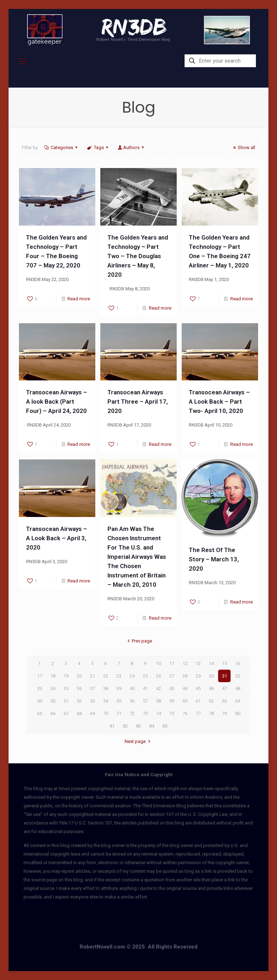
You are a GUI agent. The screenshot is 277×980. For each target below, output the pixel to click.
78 (211, 713)
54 (106, 701)
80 (238, 713)
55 (119, 701)
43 (172, 688)
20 (79, 676)
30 (211, 676)
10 (158, 663)
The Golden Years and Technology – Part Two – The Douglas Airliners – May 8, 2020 (138, 256)
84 (152, 726)
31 (225, 676)
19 (66, 676)
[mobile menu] (22, 61)
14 (211, 663)
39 (119, 688)
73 (145, 713)
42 (158, 688)
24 (132, 676)
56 (132, 701)
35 (66, 688)
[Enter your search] (220, 61)
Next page (138, 741)
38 (106, 688)
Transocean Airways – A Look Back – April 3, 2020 (57, 538)
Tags (98, 147)
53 (92, 701)
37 (92, 688)
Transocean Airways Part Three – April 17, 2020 (138, 402)
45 (198, 688)
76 (185, 713)
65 (40, 713)
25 (145, 676)
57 (145, 701)
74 (158, 713)
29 (198, 676)
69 (92, 713)
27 (172, 676)
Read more (79, 299)
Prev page (138, 641)
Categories (61, 147)
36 (79, 688)
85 (165, 726)
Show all (243, 147)
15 (225, 663)
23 (119, 676)
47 (225, 688)
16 (238, 663)
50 (53, 701)
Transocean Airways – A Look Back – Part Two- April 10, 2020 (219, 402)
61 (198, 701)
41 (145, 688)
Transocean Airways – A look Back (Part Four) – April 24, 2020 (57, 402)
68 (79, 713)
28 (185, 676)
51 (66, 701)
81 (112, 726)
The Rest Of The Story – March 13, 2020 (214, 559)
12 (185, 663)
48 (238, 688)
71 (119, 713)
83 (138, 726)
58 (158, 701)
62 (211, 701)
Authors (131, 147)
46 (211, 688)
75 (172, 713)
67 (66, 713)
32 (238, 676)
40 (132, 688)
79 (225, 713)
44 (185, 688)
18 (53, 676)
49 (40, 701)
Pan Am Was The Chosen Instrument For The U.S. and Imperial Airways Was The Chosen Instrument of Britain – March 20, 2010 (137, 557)
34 (53, 688)
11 (172, 663)
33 (40, 688)
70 (106, 713)
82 (125, 726)
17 (40, 676)
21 (92, 676)
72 (132, 713)
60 (185, 701)
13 (198, 663)
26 (158, 676)
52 (79, 701)
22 (106, 676)
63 (225, 701)
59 (172, 701)
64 (238, 701)
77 (198, 713)
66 (53, 713)
